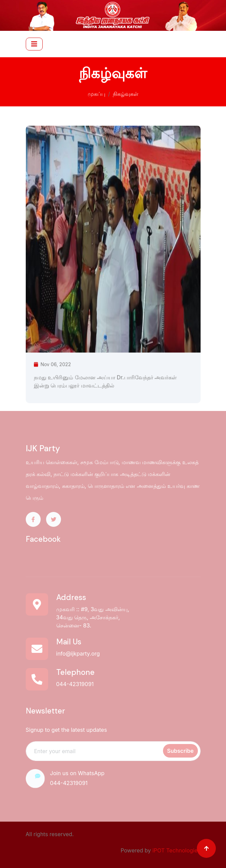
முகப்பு (97, 93)
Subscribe (180, 751)
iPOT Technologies (177, 850)
